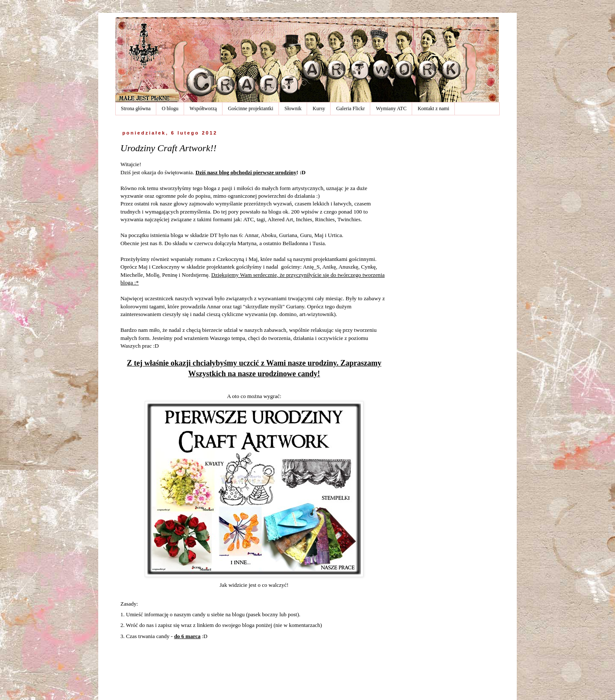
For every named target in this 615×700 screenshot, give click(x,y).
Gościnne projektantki (251, 108)
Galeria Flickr (350, 108)
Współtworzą (203, 108)
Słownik (293, 108)
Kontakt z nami (433, 108)
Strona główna (136, 108)
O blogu (170, 108)
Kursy (319, 108)
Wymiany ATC (391, 108)
